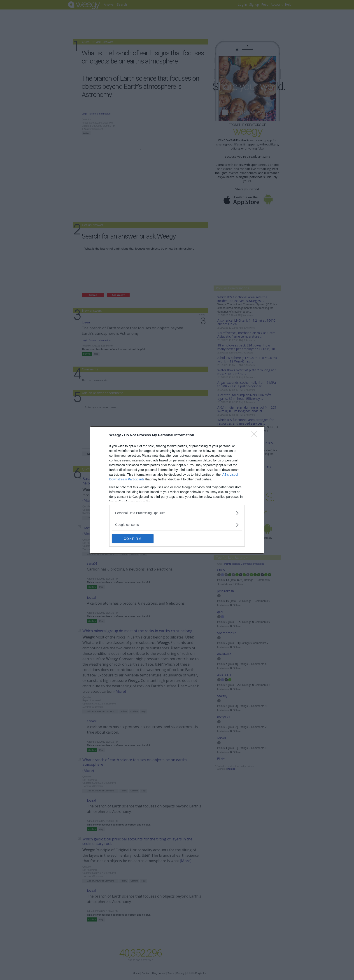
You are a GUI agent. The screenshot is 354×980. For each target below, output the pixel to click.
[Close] (255, 435)
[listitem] (177, 513)
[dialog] (177, 490)
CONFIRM (133, 538)
